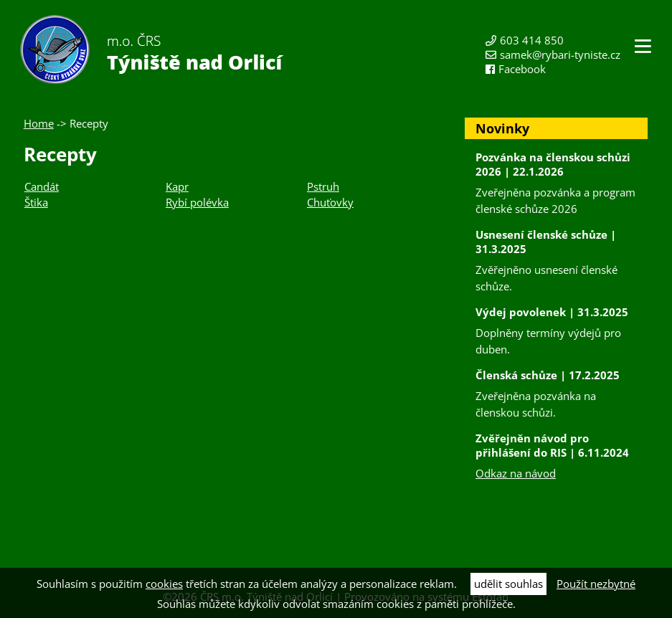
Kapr (177, 186)
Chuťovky (330, 202)
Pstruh (323, 186)
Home (39, 123)
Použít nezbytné (596, 584)
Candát (42, 186)
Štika (36, 202)
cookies (164, 584)
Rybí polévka (197, 202)
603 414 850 (532, 40)
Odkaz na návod (516, 473)
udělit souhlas (508, 584)
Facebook (522, 69)
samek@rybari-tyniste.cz (560, 54)
